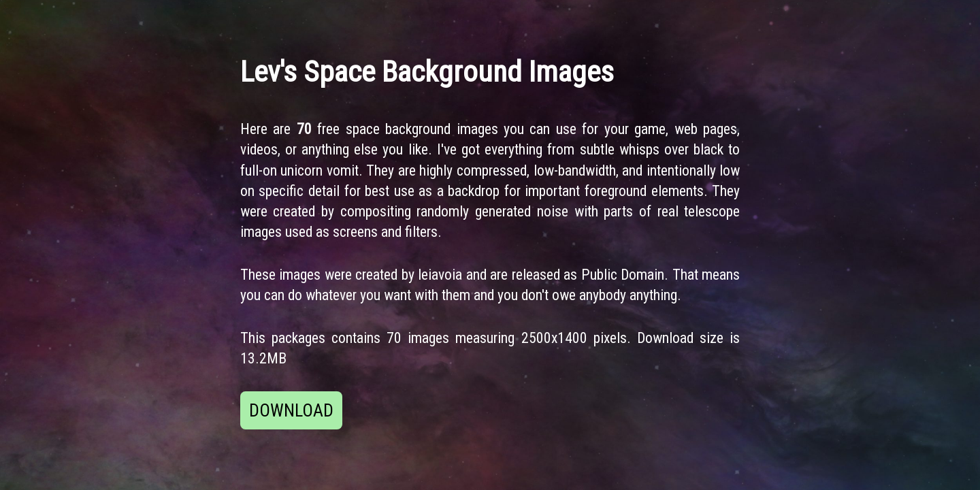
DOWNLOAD (291, 410)
